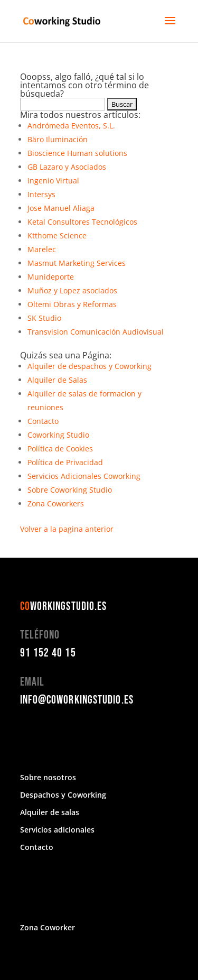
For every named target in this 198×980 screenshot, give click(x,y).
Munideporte (51, 277)
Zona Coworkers (56, 503)
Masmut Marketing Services (77, 263)
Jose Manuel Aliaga (61, 208)
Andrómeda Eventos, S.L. (71, 126)
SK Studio (44, 318)
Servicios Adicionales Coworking (84, 476)
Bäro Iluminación (58, 139)
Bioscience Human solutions (77, 153)
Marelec (42, 249)
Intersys (41, 194)
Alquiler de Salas (57, 380)
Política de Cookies (60, 449)
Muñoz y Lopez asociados (72, 290)
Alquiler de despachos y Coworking (89, 366)
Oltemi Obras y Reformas (72, 304)
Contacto (43, 421)
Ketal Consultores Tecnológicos (82, 222)
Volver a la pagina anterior (67, 529)
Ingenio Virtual (53, 181)
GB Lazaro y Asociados (67, 167)
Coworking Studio (58, 435)
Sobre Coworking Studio (70, 490)
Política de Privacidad (65, 462)
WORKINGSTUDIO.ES (64, 607)
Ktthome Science (57, 235)
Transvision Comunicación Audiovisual (96, 332)
